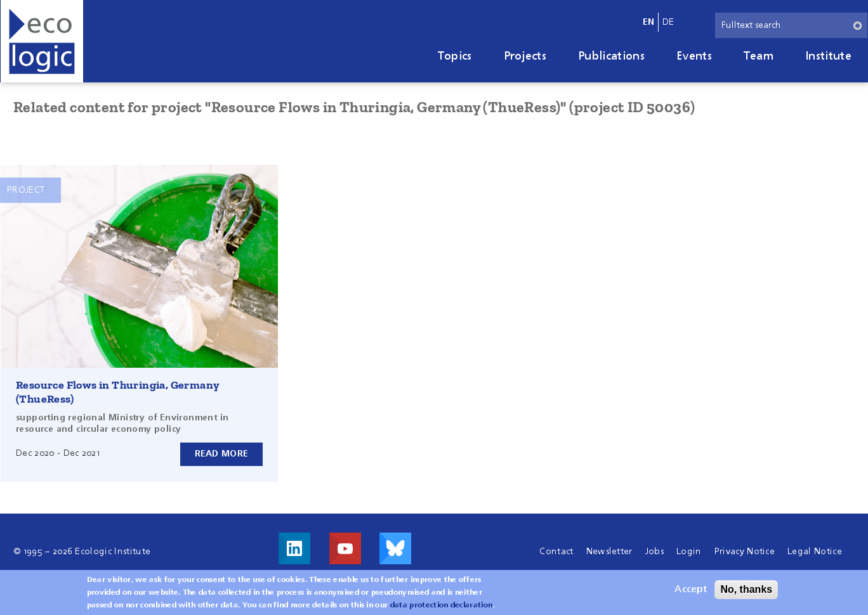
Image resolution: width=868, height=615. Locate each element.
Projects (525, 56)
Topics (455, 56)
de (668, 22)
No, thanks (746, 593)
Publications (611, 56)
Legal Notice (815, 552)
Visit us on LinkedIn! (294, 548)
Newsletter (609, 552)
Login (689, 552)
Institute (828, 56)
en (649, 22)
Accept (691, 593)
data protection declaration (442, 609)
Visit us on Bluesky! (395, 548)
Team (759, 56)
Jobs (654, 552)
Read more (222, 454)
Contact (556, 552)
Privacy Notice (745, 552)
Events (694, 56)
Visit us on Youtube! (345, 548)
